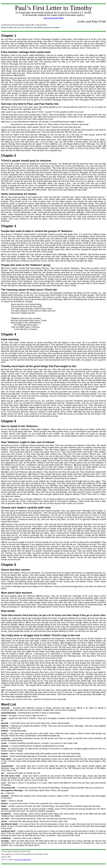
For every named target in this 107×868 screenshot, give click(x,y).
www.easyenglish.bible (54, 18)
